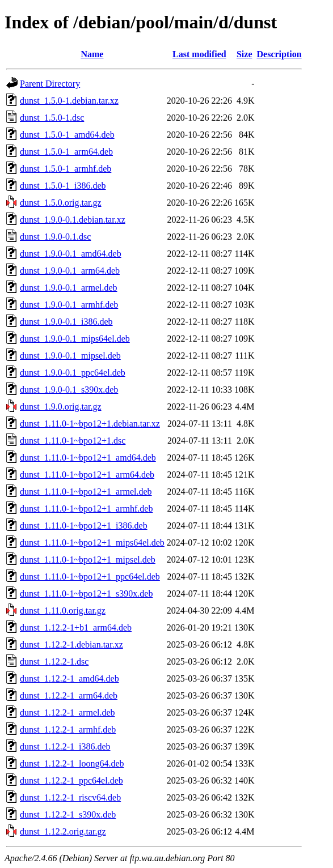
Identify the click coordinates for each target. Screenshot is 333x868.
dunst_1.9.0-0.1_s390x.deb (69, 390)
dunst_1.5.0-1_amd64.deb (67, 135)
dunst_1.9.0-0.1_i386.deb (66, 322)
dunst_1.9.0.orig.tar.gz (61, 407)
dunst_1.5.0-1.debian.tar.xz (69, 101)
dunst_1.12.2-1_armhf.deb (68, 729)
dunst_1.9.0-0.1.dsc (55, 237)
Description (279, 54)
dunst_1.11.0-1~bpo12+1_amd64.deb (88, 458)
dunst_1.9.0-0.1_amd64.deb (71, 254)
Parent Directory (50, 84)
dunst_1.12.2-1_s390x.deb (68, 814)
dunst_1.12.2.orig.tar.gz (63, 831)
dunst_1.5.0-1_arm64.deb (66, 152)
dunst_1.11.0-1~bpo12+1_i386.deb (84, 526)
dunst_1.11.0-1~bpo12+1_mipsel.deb (88, 559)
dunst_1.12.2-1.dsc (54, 661)
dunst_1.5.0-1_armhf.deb (66, 169)
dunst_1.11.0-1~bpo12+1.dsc (73, 441)
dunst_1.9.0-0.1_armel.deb (69, 288)
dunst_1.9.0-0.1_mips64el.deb (75, 339)
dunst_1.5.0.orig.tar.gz (61, 203)
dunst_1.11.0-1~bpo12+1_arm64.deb (87, 475)
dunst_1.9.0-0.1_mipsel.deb (70, 356)
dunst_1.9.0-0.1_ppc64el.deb (73, 373)
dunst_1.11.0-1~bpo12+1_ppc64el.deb (90, 576)
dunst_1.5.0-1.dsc (52, 118)
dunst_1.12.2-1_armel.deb (68, 712)
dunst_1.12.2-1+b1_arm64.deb (76, 627)
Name (92, 54)
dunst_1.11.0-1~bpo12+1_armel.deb (86, 492)
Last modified (199, 54)
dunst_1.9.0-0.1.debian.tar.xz (73, 220)
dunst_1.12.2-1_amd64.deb (69, 678)
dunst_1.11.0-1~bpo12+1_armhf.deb (86, 509)
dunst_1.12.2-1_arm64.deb (69, 695)
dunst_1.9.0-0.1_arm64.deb (70, 271)
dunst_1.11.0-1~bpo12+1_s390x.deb (86, 593)
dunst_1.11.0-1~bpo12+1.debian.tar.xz (90, 424)
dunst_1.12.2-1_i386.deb (65, 746)
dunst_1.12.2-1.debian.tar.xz (71, 644)
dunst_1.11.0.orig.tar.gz (63, 610)
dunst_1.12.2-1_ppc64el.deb (71, 780)
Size (245, 54)
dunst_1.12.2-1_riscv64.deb (70, 797)
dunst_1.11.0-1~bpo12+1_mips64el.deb (92, 542)
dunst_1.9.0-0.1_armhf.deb (69, 305)
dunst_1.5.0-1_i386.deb (63, 186)
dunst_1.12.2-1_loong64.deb (72, 763)
